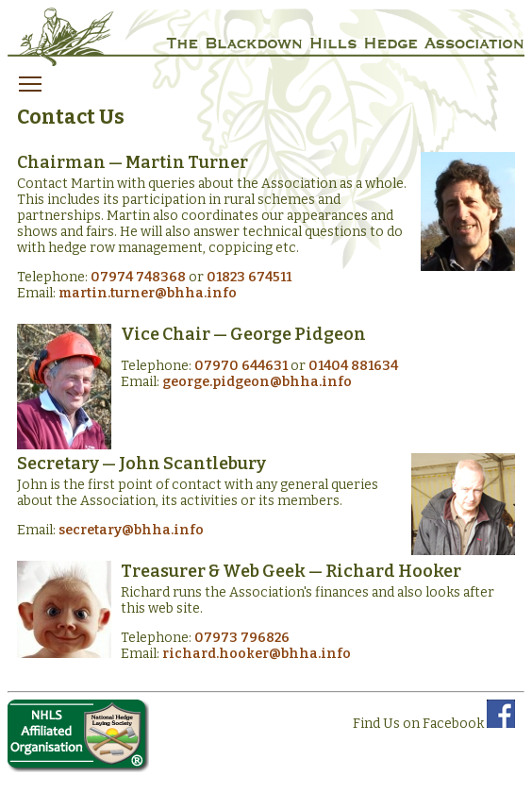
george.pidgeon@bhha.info (257, 382)
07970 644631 (241, 366)
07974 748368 (138, 277)
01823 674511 (249, 277)
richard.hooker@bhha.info (257, 654)
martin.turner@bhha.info (148, 293)
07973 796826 (242, 638)
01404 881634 (353, 366)
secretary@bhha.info (131, 530)
